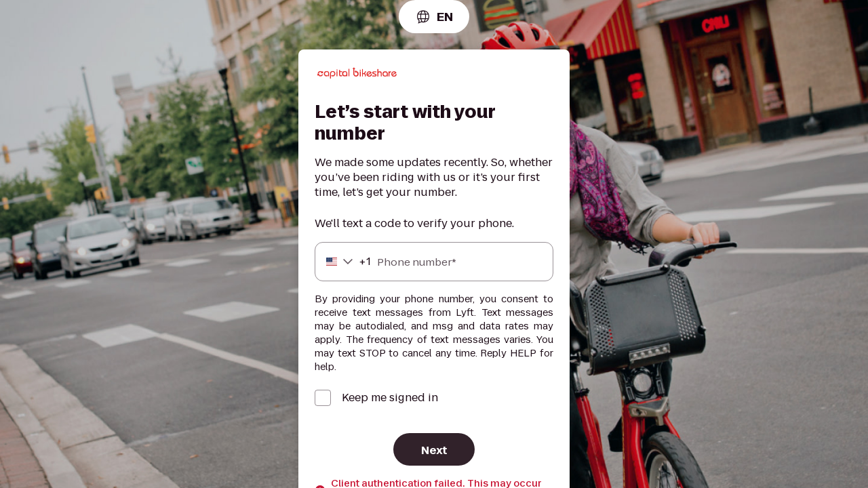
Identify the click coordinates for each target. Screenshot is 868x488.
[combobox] (434, 17)
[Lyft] (357, 75)
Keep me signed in (390, 398)
